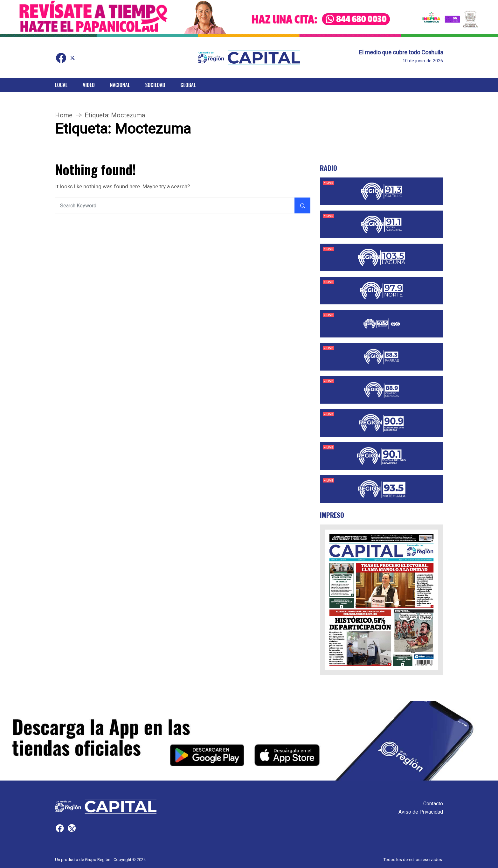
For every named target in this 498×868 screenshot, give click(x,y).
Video (89, 85)
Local (61, 85)
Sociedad (155, 85)
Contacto (433, 804)
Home (64, 115)
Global (188, 85)
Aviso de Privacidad (421, 812)
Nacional (120, 85)
